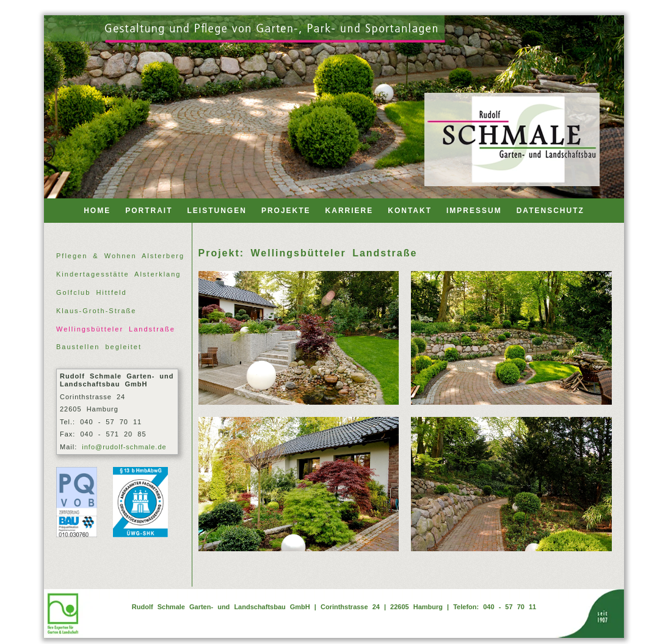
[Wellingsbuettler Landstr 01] (299, 338)
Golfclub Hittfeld (92, 292)
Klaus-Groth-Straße (96, 311)
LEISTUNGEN (217, 211)
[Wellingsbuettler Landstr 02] (511, 338)
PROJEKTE (286, 211)
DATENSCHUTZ (550, 211)
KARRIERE (350, 211)
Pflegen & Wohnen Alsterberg (120, 256)
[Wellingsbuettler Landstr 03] (299, 484)
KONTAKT (410, 211)
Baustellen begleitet (99, 347)
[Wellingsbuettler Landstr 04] (511, 484)
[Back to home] (512, 139)
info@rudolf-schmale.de (124, 447)
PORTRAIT (149, 211)
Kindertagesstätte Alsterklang (118, 274)
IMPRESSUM (474, 211)
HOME (97, 211)
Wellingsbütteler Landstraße (116, 329)
